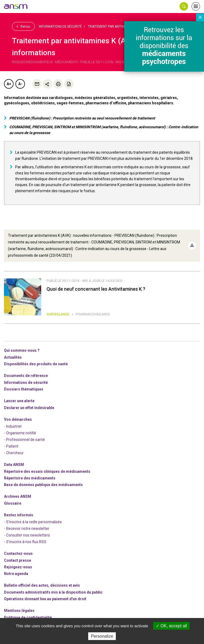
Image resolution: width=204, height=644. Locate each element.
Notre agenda (16, 574)
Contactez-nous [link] (18, 553)
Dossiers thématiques (24, 389)
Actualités (13, 357)
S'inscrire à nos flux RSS (26, 542)
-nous (18, 567)
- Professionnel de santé (24, 440)
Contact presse (18, 560)
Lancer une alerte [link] (19, 401)
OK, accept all (171, 626)
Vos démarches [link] (18, 419)
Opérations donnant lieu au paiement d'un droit (45, 599)
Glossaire (13, 503)
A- (20, 84)
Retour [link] (23, 26)
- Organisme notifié (20, 433)
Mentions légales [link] (19, 611)
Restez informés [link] (19, 515)
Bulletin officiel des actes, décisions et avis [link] (42, 585)
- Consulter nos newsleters (27, 535)
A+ (9, 84)
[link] (16, 6)
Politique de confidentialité (28, 617)
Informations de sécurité (60, 27)
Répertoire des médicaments (30, 478)
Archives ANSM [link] (18, 496)
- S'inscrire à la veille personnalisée (33, 522)
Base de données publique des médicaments (43, 485)
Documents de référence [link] (26, 376)
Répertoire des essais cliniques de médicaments (47, 471)
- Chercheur (14, 453)
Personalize (102, 636)
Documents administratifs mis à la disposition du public (53, 592)
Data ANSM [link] (14, 465)
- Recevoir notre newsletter (27, 529)
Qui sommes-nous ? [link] (22, 350)
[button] (184, 6)
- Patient (11, 446)
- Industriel (13, 426)
